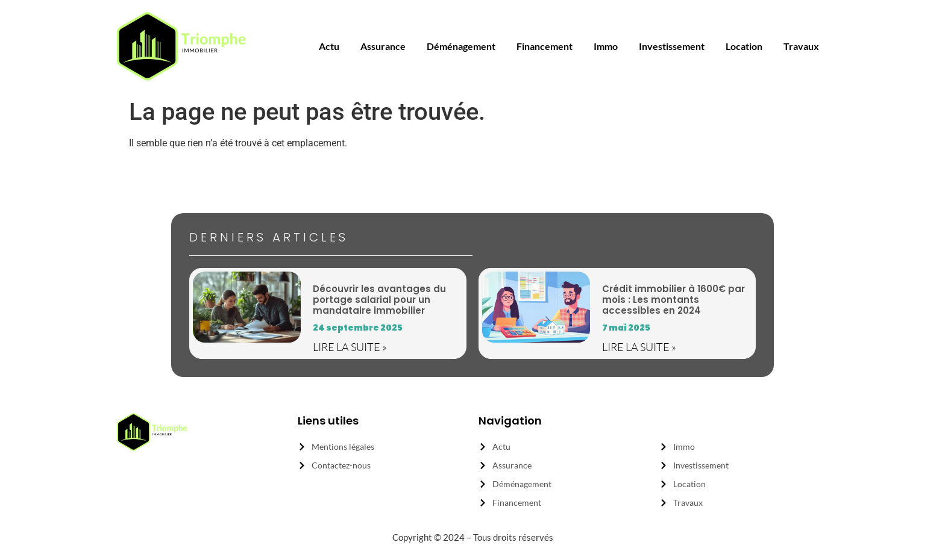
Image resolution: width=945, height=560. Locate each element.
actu (329, 46)
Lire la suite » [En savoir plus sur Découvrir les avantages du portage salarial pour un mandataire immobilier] (350, 347)
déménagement (461, 46)
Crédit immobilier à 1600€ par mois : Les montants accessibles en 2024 (673, 300)
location (744, 46)
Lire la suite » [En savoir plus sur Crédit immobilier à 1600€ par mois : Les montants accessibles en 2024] (639, 347)
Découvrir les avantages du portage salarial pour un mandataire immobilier (379, 300)
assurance (383, 46)
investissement (672, 46)
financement (545, 46)
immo (606, 46)
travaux (801, 46)
